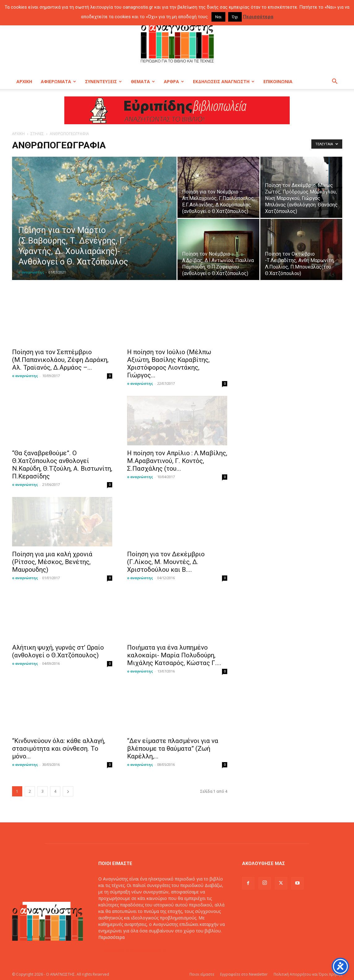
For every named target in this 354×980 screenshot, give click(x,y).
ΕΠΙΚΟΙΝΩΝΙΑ (278, 81)
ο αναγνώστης (31, 272)
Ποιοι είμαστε (202, 974)
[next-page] (68, 791)
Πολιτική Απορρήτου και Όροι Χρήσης (308, 974)
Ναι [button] (218, 17)
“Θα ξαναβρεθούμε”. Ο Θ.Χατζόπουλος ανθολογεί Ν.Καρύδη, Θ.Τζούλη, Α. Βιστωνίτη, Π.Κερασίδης (62, 465)
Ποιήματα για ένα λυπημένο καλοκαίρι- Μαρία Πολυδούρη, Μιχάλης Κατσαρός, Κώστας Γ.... (174, 655)
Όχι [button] (235, 17)
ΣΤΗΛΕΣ (37, 134)
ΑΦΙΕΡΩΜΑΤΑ (58, 81)
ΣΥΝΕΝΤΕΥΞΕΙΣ (103, 81)
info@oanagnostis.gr (146, 950)
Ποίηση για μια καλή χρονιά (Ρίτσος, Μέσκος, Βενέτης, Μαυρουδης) (52, 562)
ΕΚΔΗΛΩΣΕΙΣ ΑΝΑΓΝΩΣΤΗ (224, 81)
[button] (335, 82)
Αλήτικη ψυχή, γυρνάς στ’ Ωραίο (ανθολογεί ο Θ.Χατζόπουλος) (58, 651)
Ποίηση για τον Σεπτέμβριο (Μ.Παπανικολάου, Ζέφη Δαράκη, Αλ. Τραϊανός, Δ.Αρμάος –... (60, 360)
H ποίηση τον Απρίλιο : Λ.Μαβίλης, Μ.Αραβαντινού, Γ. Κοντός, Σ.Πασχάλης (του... (177, 461)
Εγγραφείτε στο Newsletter (244, 974)
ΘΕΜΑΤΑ (143, 81)
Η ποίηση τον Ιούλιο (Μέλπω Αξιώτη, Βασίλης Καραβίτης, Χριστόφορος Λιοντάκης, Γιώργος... (169, 364)
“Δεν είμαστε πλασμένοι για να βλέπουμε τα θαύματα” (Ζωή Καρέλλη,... (173, 749)
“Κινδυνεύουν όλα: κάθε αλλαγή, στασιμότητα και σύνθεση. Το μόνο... (59, 749)
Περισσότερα (111, 937)
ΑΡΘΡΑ (174, 81)
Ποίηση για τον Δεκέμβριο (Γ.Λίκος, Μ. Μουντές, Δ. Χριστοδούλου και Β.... (166, 562)
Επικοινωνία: (112, 950)
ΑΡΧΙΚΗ (24, 81)
